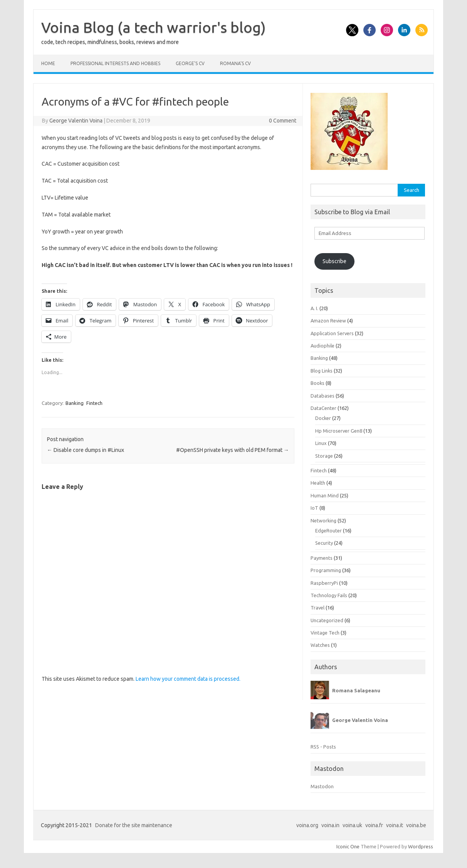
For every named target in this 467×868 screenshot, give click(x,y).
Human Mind (325, 495)
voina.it (395, 825)
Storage (324, 456)
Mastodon (322, 786)
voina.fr (374, 825)
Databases (323, 396)
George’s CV (190, 63)
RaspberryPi (324, 583)
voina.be (416, 825)
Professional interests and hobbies (115, 63)
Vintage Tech (325, 633)
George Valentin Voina (76, 121)
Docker (323, 418)
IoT (314, 508)
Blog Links (322, 371)
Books (317, 383)
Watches (320, 645)
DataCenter (323, 408)
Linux (321, 443)
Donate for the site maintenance (134, 825)
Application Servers (332, 333)
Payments (322, 558)
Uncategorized (327, 620)
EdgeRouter (328, 531)
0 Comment (283, 121)
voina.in (330, 825)
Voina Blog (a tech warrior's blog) (154, 27)
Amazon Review (328, 321)
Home (48, 63)
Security (324, 543)
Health (318, 483)
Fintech (94, 403)
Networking (323, 520)
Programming (326, 570)
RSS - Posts (323, 747)
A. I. (314, 308)
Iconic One (348, 846)
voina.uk (352, 825)
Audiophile (323, 346)
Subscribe (334, 261)
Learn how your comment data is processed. (188, 679)
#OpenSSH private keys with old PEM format (233, 450)
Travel (317, 608)
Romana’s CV (235, 63)
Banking (75, 403)
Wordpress (421, 846)
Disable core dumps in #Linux (86, 450)
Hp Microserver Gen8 (339, 431)
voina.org (307, 825)
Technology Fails (329, 595)
